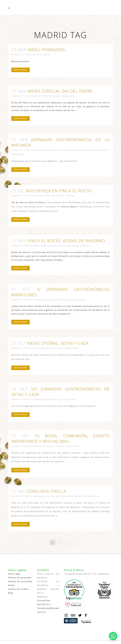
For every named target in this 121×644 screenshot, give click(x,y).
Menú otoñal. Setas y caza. (59, 343)
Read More (21, 70)
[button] (113, 636)
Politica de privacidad (20, 578)
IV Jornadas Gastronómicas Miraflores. (60, 292)
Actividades (39, 348)
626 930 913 (44, 604)
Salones (70, 196)
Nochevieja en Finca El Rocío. (59, 191)
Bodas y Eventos (50, 245)
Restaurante (68, 96)
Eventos (37, 96)
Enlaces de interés (69, 245)
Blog (11, 593)
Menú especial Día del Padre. (61, 91)
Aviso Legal (14, 574)
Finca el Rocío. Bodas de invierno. (67, 241)
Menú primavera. (47, 50)
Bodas (36, 245)
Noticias (85, 150)
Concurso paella (46, 491)
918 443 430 (44, 600)
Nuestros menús (42, 54)
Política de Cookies (18, 589)
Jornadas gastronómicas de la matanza (60, 142)
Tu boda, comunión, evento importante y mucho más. (60, 438)
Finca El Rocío (69, 207)
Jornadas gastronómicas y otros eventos (57, 150)
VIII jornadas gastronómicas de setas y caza (60, 392)
